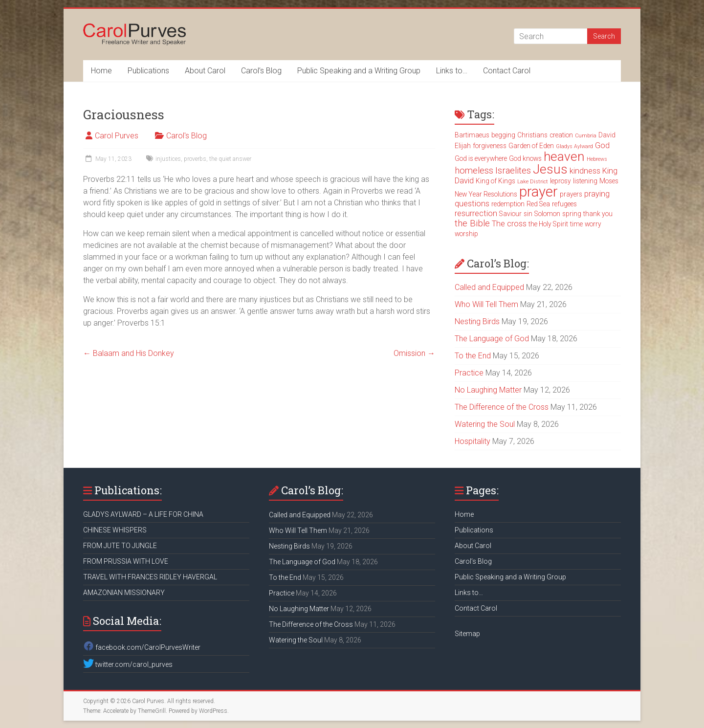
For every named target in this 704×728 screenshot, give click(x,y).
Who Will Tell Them (486, 304)
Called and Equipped (489, 287)
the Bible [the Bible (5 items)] (472, 223)
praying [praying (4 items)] (597, 194)
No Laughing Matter (488, 390)
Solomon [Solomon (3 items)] (547, 214)
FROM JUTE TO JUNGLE (120, 546)
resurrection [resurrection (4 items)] (476, 213)
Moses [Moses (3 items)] (609, 181)
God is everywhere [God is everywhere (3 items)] (481, 158)
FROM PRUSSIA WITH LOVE (126, 561)
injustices (168, 159)
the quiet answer (230, 159)
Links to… (452, 71)
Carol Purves (117, 136)
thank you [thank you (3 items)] (598, 214)
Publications (148, 71)
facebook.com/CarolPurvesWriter (142, 647)
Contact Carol (507, 71)
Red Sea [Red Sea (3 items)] (538, 204)
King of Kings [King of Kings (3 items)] (495, 181)
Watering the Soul (485, 424)
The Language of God (492, 339)
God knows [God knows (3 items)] (525, 158)
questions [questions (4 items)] (472, 204)
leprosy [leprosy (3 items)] (561, 181)
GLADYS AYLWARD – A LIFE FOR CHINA (143, 514)
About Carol (205, 71)
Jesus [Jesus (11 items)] (550, 169)
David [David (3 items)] (607, 135)
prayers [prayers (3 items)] (571, 194)
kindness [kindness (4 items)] (585, 171)
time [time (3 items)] (576, 224)
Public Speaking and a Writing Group (359, 71)
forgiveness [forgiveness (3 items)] (490, 146)
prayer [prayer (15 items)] (539, 192)
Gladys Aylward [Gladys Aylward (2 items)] (574, 146)
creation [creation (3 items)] (561, 135)
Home (101, 71)
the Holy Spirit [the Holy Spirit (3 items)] (548, 224)
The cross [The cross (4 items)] (509, 224)
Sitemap (467, 634)
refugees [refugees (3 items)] (564, 204)
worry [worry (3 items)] (593, 224)
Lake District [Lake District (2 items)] (533, 182)
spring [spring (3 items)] (572, 214)
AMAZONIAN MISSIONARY (124, 593)
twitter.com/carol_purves (128, 664)
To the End (473, 356)
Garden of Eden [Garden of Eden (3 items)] (531, 146)
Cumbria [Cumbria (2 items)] (586, 136)
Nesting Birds (477, 321)
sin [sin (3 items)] (528, 214)
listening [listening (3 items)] (585, 181)
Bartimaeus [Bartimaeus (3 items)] (472, 135)
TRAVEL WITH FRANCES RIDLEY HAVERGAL (150, 577)
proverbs (195, 159)
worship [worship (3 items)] (466, 234)
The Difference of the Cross (502, 407)
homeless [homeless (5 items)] (474, 171)
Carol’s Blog (261, 71)
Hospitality (473, 441)
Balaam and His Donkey (129, 353)
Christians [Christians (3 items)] (532, 135)
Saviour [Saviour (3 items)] (510, 214)
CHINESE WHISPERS (115, 530)
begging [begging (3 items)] (503, 135)
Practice (469, 373)
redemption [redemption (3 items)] (508, 204)
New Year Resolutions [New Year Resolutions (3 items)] (486, 194)
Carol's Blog (187, 136)
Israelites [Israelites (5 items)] (513, 171)
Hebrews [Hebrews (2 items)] (597, 159)
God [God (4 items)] (602, 145)
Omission (414, 353)
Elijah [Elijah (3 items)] (463, 146)
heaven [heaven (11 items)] (564, 156)
